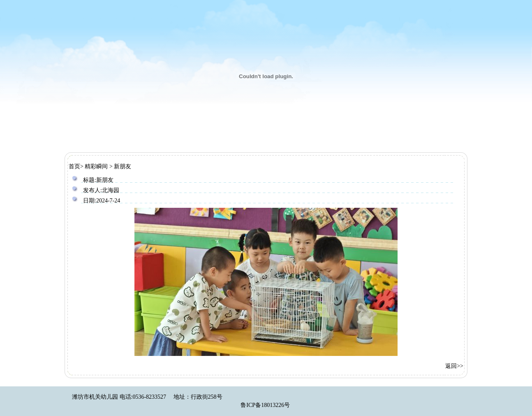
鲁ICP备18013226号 (265, 405)
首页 (74, 166)
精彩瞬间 (96, 166)
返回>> (454, 366)
